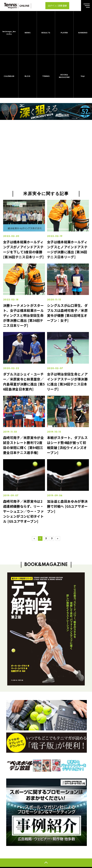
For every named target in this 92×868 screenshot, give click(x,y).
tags (83, 76)
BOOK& (64, 76)
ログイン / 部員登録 (57, 6)
